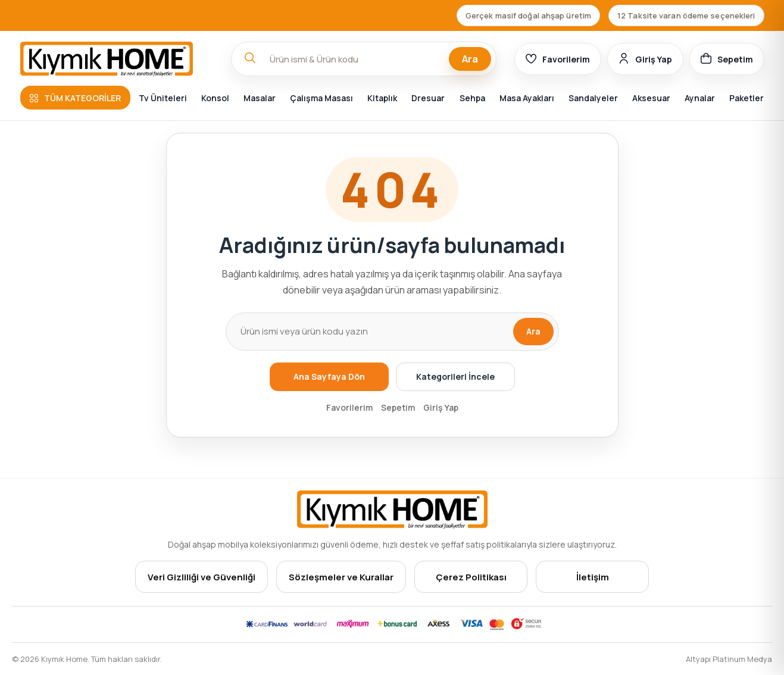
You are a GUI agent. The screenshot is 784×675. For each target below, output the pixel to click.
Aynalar (700, 98)
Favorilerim (349, 407)
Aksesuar (651, 98)
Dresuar (428, 98)
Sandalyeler (593, 98)
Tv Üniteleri (163, 98)
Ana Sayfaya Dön (329, 376)
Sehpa (472, 98)
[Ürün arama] (369, 332)
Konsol (215, 98)
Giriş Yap (441, 407)
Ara (470, 59)
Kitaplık (382, 98)
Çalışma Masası (321, 98)
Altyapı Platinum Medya (729, 659)
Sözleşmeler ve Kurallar (341, 577)
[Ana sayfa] (117, 59)
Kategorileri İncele (455, 376)
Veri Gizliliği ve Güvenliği (202, 577)
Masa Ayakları (527, 98)
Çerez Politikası (471, 577)
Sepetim (398, 407)
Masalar (260, 98)
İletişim (593, 577)
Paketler (746, 98)
